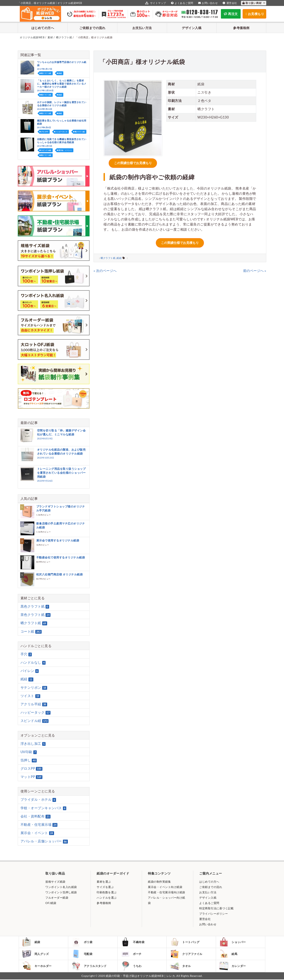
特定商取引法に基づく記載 (216, 908)
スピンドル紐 (46, 150)
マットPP (31, 777)
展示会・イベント (65, 150)
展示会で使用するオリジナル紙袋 (58, 540)
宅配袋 (82, 954)
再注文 (231, 14)
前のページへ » (255, 270)
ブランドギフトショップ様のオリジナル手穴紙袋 (61, 508)
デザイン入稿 (192, 28)
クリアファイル (186, 954)
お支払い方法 (142, 28)
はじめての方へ (43, 28)
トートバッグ (185, 942)
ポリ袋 (82, 942)
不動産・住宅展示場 (39, 825)
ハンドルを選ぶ (107, 898)
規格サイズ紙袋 (55, 882)
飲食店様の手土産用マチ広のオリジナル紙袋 (61, 525)
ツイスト (30, 696)
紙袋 (31, 942)
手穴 (26, 654)
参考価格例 (241, 28)
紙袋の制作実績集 (159, 882)
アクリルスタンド (89, 966)
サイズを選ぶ (105, 887)
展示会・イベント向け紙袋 (165, 887)
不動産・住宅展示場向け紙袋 (167, 892)
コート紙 (31, 631)
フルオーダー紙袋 (57, 898)
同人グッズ (35, 954)
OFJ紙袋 (51, 903)
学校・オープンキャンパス (43, 808)
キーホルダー (37, 966)
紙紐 (119, 257)
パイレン (30, 671)
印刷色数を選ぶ (107, 892)
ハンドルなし (33, 662)
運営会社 (229, 3)
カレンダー (233, 966)
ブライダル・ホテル (38, 800)
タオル (180, 966)
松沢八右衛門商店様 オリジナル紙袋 (60, 574)
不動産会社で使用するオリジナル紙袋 (61, 557)
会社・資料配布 (36, 816)
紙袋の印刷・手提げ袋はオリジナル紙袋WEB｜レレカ (140, 976)
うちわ (131, 966)
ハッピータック (62, 132)
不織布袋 (133, 942)
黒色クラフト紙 (35, 606)
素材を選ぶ (104, 882)
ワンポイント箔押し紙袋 (61, 892)
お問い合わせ (208, 3)
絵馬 (228, 954)
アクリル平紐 (34, 704)
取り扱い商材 (254, 3)
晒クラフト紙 (108, 257)
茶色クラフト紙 (36, 615)
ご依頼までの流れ (92, 28)
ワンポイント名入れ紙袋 (61, 887)
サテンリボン (34, 688)
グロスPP (45, 132)
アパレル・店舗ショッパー (44, 841)
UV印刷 (29, 752)
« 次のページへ (105, 270)
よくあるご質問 (182, 3)
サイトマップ (155, 3)
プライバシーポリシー (213, 914)
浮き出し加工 (33, 744)
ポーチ (131, 954)
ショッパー (233, 942)
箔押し (29, 760)
